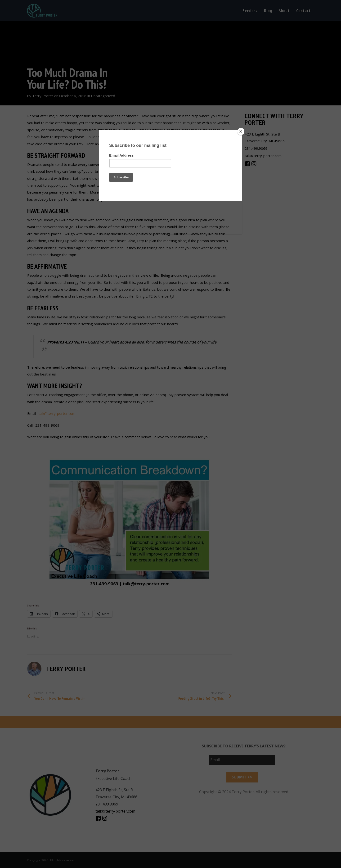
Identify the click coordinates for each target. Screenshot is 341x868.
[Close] (241, 131)
